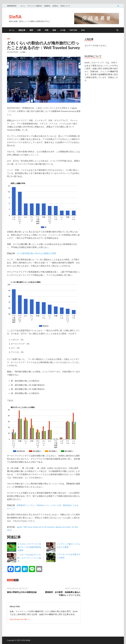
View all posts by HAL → (20, 619)
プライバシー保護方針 (35, 6)
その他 (63, 30)
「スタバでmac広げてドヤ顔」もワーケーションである (29, 558)
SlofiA (15, 17)
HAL (24, 52)
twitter (73, 30)
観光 (16, 580)
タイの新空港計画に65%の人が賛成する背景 (36, 253)
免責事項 (47, 6)
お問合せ (55, 6)
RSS (83, 30)
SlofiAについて (65, 6)
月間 (39, 30)
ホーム (23, 6)
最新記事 (22, 30)
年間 (47, 30)
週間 (31, 30)
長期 (54, 30)
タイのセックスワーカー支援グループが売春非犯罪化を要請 (29, 547)
